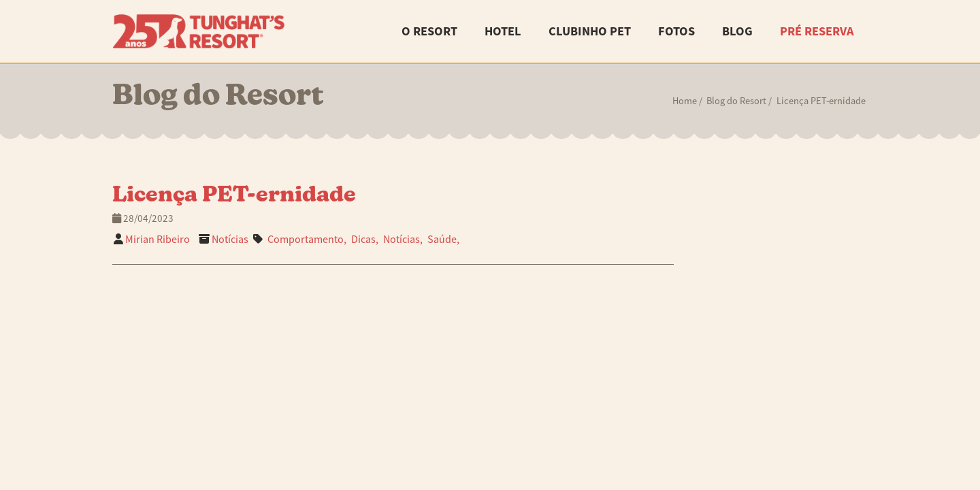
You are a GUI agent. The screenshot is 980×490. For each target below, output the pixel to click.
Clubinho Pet (590, 31)
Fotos (676, 31)
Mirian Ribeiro (158, 240)
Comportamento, (307, 240)
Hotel (503, 31)
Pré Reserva (817, 31)
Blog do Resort (736, 101)
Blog (737, 31)
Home (685, 101)
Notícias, (403, 240)
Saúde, (443, 240)
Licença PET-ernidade (234, 196)
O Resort (429, 31)
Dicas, (365, 240)
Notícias (230, 240)
